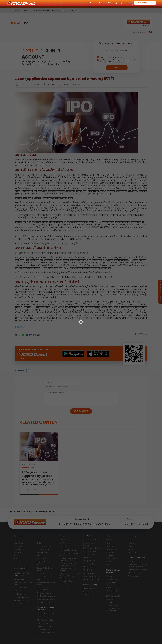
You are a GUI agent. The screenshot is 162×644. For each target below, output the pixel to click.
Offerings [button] (92, 3)
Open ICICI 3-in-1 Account (145, 3)
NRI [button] (110, 3)
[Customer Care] (121, 3)
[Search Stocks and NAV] (116, 3)
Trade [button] (62, 3)
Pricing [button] (102, 3)
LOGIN (129, 3)
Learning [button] (81, 3)
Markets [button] (71, 3)
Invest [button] (53, 3)
